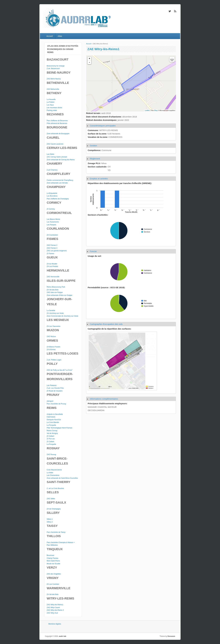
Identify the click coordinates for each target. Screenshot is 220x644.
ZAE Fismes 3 (52, 248)
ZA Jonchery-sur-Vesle (55, 313)
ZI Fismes (50, 254)
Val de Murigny (52, 433)
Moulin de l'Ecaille (53, 564)
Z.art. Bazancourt (53, 69)
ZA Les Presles (52, 266)
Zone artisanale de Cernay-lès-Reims (61, 160)
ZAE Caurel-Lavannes (55, 144)
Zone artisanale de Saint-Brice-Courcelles (62, 478)
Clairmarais (51, 417)
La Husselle (51, 99)
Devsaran (171, 636)
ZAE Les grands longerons (57, 251)
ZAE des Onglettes (54, 574)
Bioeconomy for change (56, 66)
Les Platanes (52, 385)
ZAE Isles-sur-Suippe (55, 292)
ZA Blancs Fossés (53, 347)
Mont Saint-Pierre (53, 561)
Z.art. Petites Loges (54, 360)
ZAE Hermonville (53, 277)
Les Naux (50, 105)
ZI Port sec (51, 439)
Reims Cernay (52, 431)
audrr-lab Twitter (170, 11)
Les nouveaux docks (54, 108)
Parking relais (52, 110)
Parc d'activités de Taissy (56, 532)
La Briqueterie (52, 193)
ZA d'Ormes (51, 350)
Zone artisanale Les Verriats (57, 183)
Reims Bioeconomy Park (56, 287)
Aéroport (50, 401)
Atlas (60, 36)
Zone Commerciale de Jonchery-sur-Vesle (62, 316)
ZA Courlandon (52, 235)
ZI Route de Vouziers (55, 391)
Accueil (50, 36)
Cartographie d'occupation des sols (106, 324)
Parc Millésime (52, 545)
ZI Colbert (50, 436)
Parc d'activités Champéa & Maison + (61, 542)
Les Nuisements (53, 222)
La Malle (50, 473)
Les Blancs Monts (53, 219)
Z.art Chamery (52, 170)
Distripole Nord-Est (54, 420)
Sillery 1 (50, 519)
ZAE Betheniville (53, 89)
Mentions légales (55, 624)
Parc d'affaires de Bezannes (57, 121)
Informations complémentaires (104, 399)
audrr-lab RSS (175, 11)
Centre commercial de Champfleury (60, 180)
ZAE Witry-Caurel (53, 607)
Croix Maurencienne (54, 470)
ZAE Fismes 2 (52, 245)
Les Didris (50, 154)
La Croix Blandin (53, 422)
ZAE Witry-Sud (52, 613)
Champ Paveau (53, 558)
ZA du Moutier (52, 264)
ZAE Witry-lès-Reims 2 (55, 610)
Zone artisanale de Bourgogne (58, 134)
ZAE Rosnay (51, 455)
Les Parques (51, 225)
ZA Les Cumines (53, 584)
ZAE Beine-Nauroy (54, 79)
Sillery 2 (50, 522)
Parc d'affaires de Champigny (58, 199)
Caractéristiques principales (103, 126)
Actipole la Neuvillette (55, 414)
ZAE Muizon (51, 337)
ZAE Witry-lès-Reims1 (55, 605)
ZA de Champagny (54, 509)
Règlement (95, 159)
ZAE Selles (51, 499)
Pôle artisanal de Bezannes (57, 123)
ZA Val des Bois (53, 290)
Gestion (93, 146)
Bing (156, 110)
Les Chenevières (53, 475)
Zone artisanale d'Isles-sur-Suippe (59, 295)
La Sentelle (51, 311)
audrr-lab (63, 636)
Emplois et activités (99, 179)
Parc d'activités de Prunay (56, 404)
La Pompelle (51, 425)
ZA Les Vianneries (54, 326)
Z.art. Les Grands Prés (55, 388)
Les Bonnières (52, 196)
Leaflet (147, 110)
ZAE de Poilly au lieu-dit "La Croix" (60, 370)
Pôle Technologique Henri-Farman (59, 428)
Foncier (93, 251)
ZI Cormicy (51, 209)
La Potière (51, 102)
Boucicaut (50, 555)
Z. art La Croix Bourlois (55, 488)
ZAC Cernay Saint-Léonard (57, 157)
